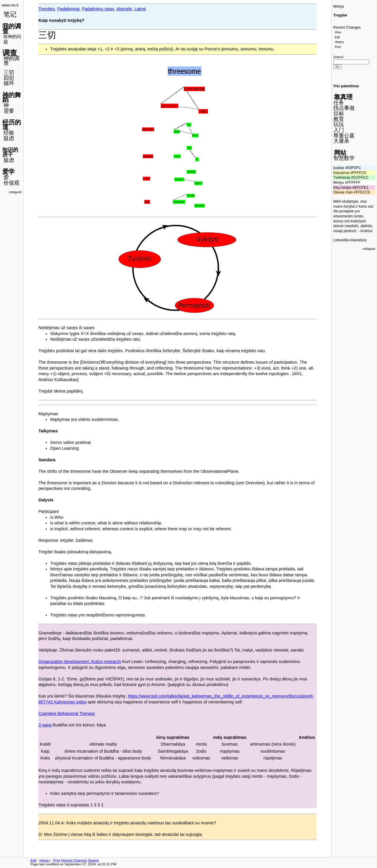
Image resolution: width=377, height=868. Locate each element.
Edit (337, 37)
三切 (9, 72)
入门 (339, 130)
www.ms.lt (10, 5)
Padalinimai (68, 9)
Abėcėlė (124, 9)
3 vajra (45, 725)
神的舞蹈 (12, 97)
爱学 (9, 172)
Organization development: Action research (80, 662)
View (338, 32)
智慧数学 (344, 158)
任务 (339, 103)
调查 (10, 53)
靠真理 (343, 97)
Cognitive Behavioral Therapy (67, 713)
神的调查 (11, 61)
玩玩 (339, 124)
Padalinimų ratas (98, 9)
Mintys (339, 6)
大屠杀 (341, 141)
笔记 (10, 14)
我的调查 (12, 29)
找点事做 (344, 108)
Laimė (140, 9)
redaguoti (15, 192)
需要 (9, 111)
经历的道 (12, 125)
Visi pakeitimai (346, 86)
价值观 (11, 183)
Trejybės (47, 9)
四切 (9, 78)
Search (338, 57)
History (339, 42)
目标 (339, 114)
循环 (9, 83)
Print (338, 47)
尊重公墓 (344, 136)
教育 (339, 119)
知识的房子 (10, 152)
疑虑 (9, 138)
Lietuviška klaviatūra (350, 240)
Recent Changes (347, 27)
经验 (9, 133)
